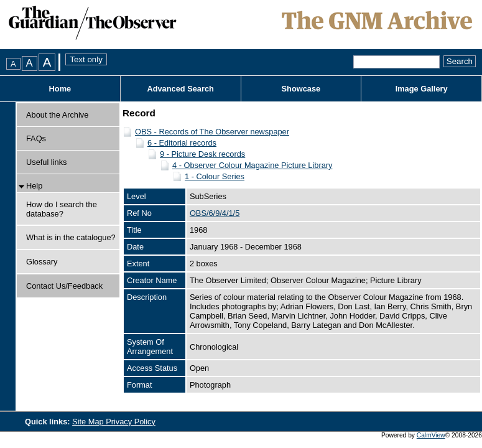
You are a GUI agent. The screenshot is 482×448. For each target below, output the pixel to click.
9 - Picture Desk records (202, 154)
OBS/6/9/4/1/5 (215, 213)
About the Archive (57, 115)
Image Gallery (422, 89)
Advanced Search (180, 89)
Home (60, 89)
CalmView (431, 435)
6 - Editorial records (182, 143)
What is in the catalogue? (71, 237)
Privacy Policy (131, 422)
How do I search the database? (62, 209)
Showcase (301, 89)
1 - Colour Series (215, 176)
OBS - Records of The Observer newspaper (212, 132)
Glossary (42, 262)
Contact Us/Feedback (64, 286)
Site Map (89, 422)
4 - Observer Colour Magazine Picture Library (252, 165)
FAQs (36, 138)
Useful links (46, 162)
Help (34, 186)
